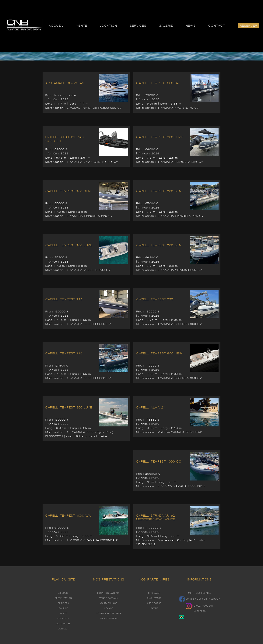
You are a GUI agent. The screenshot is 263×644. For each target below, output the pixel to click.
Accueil (63, 593)
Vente (63, 613)
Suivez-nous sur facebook (200, 599)
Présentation (63, 598)
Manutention (109, 618)
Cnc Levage (154, 598)
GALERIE (166, 26)
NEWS (191, 26)
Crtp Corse (154, 603)
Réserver (249, 26)
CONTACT (217, 26)
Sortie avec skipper (109, 613)
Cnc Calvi (154, 593)
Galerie (63, 608)
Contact (63, 629)
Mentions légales (200, 593)
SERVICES (138, 26)
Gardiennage (109, 603)
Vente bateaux (109, 598)
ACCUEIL (56, 26)
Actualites (63, 623)
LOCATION (108, 26)
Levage (109, 608)
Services (63, 603)
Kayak (154, 608)
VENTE (82, 26)
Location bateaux (109, 593)
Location (63, 618)
